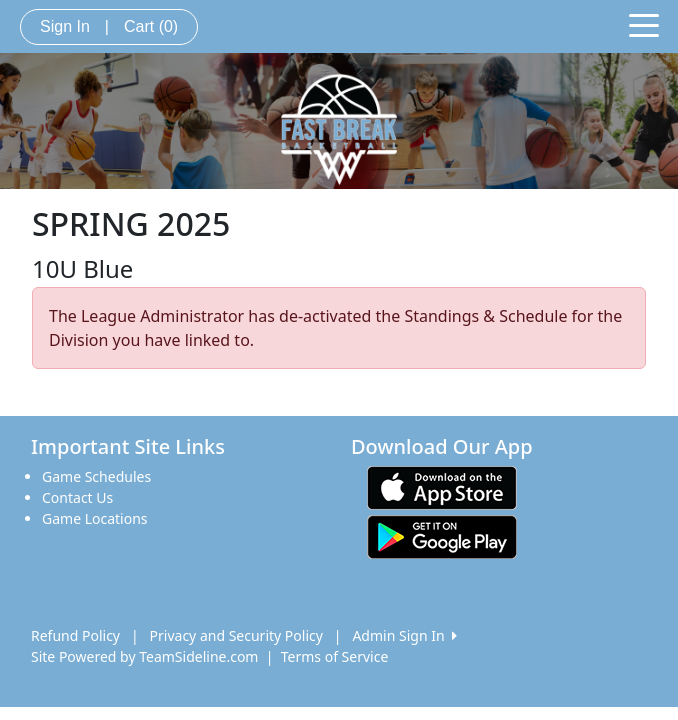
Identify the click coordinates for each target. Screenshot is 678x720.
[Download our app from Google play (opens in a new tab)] (442, 535)
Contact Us (77, 497)
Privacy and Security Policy (236, 635)
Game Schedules (96, 476)
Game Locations (95, 518)
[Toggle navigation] (644, 24)
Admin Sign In (404, 635)
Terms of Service (335, 656)
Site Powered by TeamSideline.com (144, 656)
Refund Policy (75, 635)
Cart (151, 26)
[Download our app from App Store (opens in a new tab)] (442, 486)
